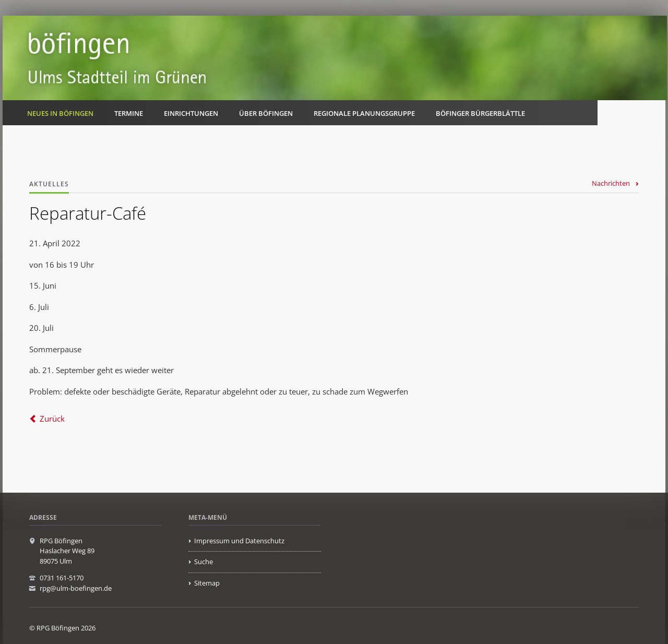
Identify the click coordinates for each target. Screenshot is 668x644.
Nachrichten (611, 183)
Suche (204, 562)
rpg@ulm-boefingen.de (76, 588)
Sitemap (207, 583)
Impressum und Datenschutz (239, 541)
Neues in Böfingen (60, 113)
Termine (129, 113)
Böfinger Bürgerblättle (480, 113)
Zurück (52, 419)
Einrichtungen (191, 113)
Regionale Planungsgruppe (364, 113)
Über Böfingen (266, 113)
